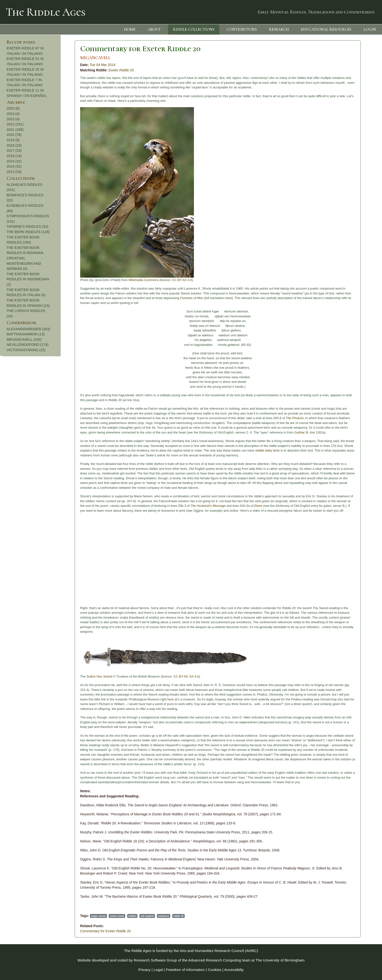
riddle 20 (114, 916)
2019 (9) (334, 140)
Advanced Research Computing (215, 960)
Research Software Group (155, 960)
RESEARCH (279, 29)
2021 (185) (336, 130)
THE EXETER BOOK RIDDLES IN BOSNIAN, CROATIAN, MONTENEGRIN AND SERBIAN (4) (347, 258)
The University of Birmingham (280, 960)
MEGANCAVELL (31, 58)
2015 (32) (335, 161)
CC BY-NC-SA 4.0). (123, 676)
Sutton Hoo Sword (35, 676)
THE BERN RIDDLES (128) (349, 232)
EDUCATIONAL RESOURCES (326, 29)
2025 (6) (334, 108)
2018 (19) (335, 145)
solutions (99, 916)
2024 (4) (334, 114)
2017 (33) (335, 151)
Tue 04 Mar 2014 (38, 65)
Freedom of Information (185, 970)
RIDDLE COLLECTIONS (194, 29)
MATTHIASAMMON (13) (347, 334)
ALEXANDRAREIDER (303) (350, 329)
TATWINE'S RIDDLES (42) (349, 226)
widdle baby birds (203, 450)
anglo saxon (34, 916)
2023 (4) (334, 119)
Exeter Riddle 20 (57, 70)
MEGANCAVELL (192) (345, 339)
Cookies (215, 970)
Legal (158, 970)
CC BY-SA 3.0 (118, 280)
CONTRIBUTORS (242, 29)
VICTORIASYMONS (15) (347, 350)
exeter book (53, 916)
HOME (130, 29)
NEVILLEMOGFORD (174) (349, 345)
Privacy (144, 970)
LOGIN (370, 29)
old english (83, 916)
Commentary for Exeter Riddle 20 (76, 49)
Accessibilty (234, 970)
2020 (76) (335, 135)
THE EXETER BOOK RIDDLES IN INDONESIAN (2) (349, 279)
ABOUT (154, 29)
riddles (68, 916)
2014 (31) (335, 166)
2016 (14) (335, 156)
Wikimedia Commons (79, 280)
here (164, 298)
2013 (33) (335, 172)
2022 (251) (336, 124)
